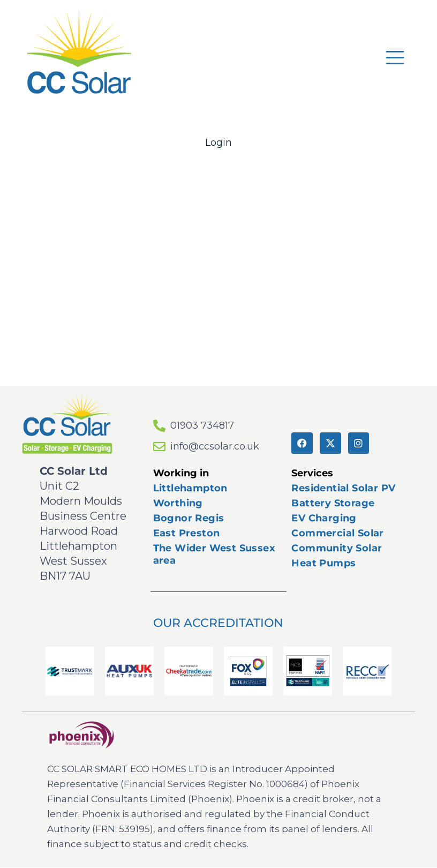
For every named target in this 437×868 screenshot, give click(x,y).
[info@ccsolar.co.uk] (159, 447)
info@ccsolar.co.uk (215, 446)
